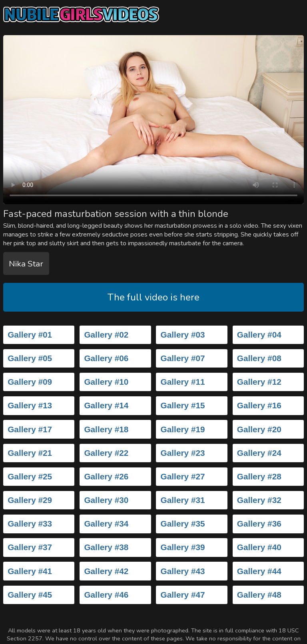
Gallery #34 (106, 524)
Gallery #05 (30, 358)
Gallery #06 (106, 358)
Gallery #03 (183, 335)
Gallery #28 (259, 476)
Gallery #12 (259, 382)
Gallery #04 (259, 335)
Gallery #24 (259, 453)
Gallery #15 (183, 405)
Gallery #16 (259, 405)
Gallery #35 (183, 524)
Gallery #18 (106, 429)
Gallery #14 (106, 405)
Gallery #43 (183, 571)
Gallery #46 (106, 595)
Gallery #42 (106, 571)
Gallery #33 (30, 524)
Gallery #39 (183, 547)
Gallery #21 (30, 453)
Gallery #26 (106, 476)
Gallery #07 (183, 358)
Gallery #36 (259, 524)
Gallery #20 (259, 429)
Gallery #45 (30, 595)
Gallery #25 (30, 476)
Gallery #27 (183, 476)
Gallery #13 (30, 405)
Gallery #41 (30, 571)
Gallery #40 (259, 547)
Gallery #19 (183, 429)
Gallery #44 (259, 571)
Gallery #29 (30, 500)
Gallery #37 (30, 547)
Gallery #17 (30, 429)
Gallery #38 (106, 547)
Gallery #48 (259, 595)
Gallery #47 (183, 595)
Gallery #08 (259, 358)
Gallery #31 (183, 500)
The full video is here (153, 297)
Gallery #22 (106, 453)
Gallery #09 (30, 382)
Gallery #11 (183, 382)
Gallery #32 (259, 500)
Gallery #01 (30, 335)
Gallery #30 (106, 500)
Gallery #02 (106, 335)
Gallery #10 (106, 382)
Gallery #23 (183, 453)
